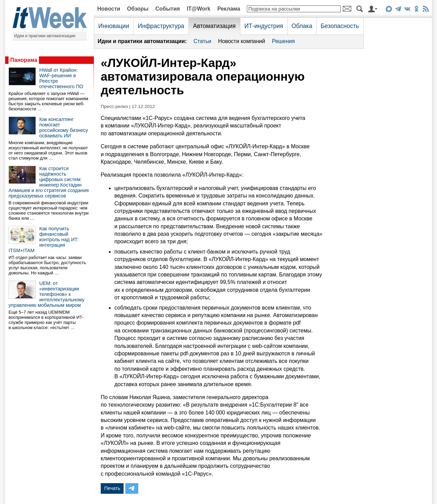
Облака (302, 26)
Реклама (229, 9)
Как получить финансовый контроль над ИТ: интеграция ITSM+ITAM (44, 240)
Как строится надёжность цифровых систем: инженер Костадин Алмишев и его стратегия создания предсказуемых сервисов (49, 182)
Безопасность (340, 26)
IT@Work (199, 9)
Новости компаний (242, 41)
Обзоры (138, 9)
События (168, 9)
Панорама (24, 60)
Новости (109, 9)
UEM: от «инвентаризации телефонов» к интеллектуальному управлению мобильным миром (46, 294)
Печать (112, 488)
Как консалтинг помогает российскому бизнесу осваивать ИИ (64, 127)
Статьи (202, 41)
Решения (283, 41)
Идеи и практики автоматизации (45, 36)
